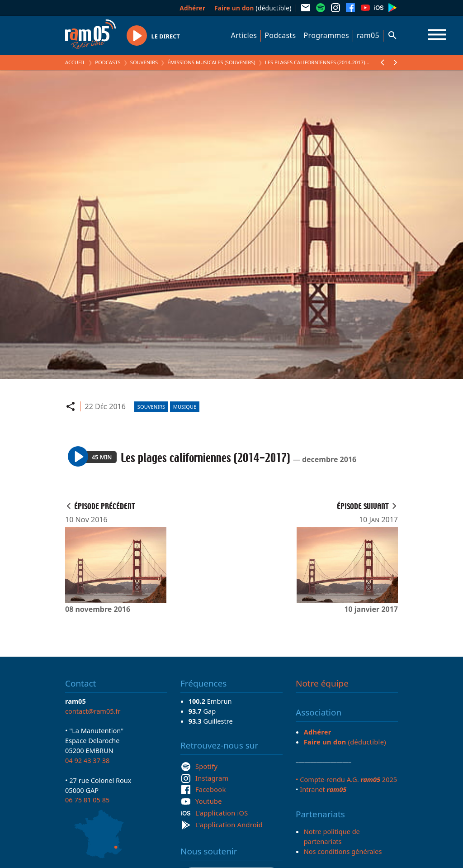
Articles (244, 35)
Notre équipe (322, 683)
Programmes (326, 35)
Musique (185, 407)
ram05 (368, 35)
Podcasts (280, 35)
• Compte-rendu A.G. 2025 (346, 779)
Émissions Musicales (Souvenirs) (211, 62)
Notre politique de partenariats (332, 836)
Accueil (75, 62)
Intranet (323, 789)
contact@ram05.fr (93, 711)
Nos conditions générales (343, 851)
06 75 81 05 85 (87, 800)
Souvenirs (144, 62)
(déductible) (253, 8)
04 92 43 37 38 (87, 760)
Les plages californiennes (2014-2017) (315, 62)
